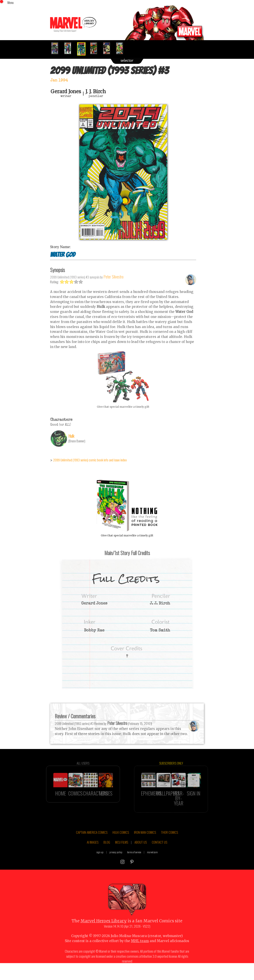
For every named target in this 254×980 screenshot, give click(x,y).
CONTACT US (160, 851)
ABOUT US (141, 851)
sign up (100, 861)
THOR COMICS (170, 841)
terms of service (134, 861)
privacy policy (116, 861)
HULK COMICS (121, 841)
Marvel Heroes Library (104, 930)
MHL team (140, 950)
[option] (57, 48)
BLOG (107, 851)
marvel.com (152, 861)
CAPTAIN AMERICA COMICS (92, 841)
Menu (11, 2)
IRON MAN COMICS (145, 841)
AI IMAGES (93, 851)
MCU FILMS (122, 851)
